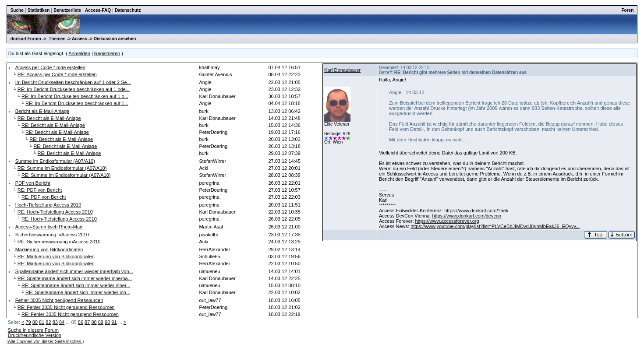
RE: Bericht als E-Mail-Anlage (49, 118)
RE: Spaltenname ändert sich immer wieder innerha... (75, 278)
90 (107, 322)
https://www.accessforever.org (447, 221)
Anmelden (79, 53)
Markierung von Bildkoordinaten (49, 249)
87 (87, 322)
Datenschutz (128, 10)
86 (81, 322)
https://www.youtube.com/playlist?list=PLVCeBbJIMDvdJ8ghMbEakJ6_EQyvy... (495, 226)
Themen (57, 39)
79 (28, 322)
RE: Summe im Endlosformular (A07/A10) (62, 168)
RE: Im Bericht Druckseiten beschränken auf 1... (77, 103)
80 (35, 322)
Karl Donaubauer (342, 70)
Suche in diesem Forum (33, 330)
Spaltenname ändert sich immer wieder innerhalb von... (74, 271)
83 (55, 322)
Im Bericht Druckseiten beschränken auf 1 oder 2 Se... (73, 82)
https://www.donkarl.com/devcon (467, 216)
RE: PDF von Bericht (40, 190)
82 (48, 322)
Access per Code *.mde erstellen (50, 67)
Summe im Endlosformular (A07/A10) (55, 161)
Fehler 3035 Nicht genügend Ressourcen (59, 300)
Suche (17, 10)
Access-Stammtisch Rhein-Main (50, 227)
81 (42, 322)
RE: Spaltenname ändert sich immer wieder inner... (76, 285)
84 (62, 322)
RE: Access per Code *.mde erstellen (57, 74)
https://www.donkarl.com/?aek (476, 211)
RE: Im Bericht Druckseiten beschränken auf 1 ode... (74, 89)
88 (94, 322)
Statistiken (39, 10)
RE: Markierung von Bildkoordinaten (56, 256)
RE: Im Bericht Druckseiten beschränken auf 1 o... (75, 96)
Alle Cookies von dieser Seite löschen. (45, 342)
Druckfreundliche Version (35, 335)
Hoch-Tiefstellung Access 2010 (48, 205)
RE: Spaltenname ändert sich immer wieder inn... (78, 292)
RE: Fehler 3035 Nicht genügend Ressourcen (66, 307)
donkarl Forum (26, 39)
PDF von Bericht (33, 183)
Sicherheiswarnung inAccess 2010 (52, 235)
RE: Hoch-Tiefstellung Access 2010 (55, 212)
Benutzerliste (67, 10)
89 (101, 322)
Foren (628, 10)
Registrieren (107, 53)
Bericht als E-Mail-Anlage (42, 111)
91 (114, 322)
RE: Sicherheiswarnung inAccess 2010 (59, 242)
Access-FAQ (98, 10)
